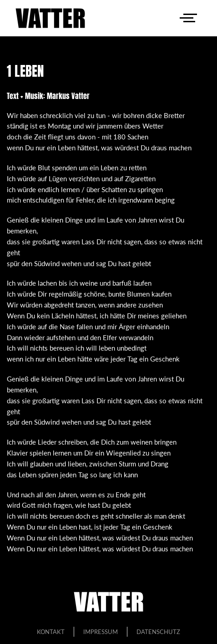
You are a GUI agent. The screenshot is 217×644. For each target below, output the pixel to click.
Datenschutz (158, 632)
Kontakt (51, 632)
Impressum (101, 632)
